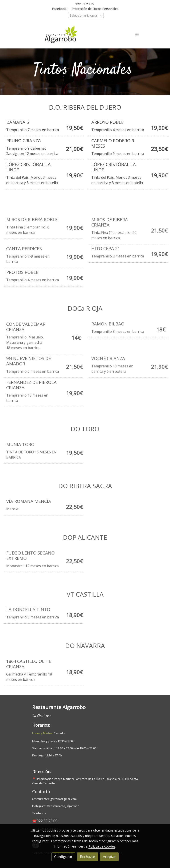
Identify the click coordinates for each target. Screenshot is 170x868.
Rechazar (88, 857)
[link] (61, 35)
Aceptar (109, 857)
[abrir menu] (137, 35)
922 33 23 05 (85, 4)
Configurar (63, 857)
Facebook (59, 9)
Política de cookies (102, 846)
